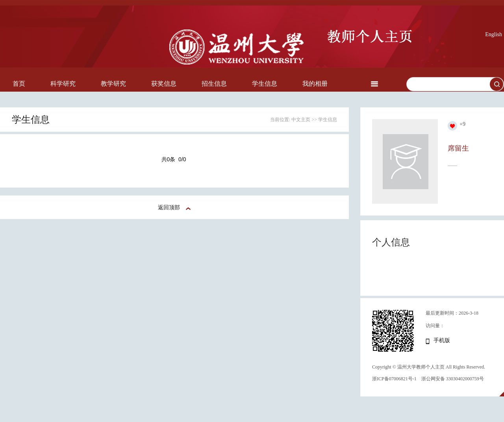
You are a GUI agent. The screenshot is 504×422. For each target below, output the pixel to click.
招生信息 (214, 84)
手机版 (442, 340)
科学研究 (63, 84)
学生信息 (265, 84)
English (494, 34)
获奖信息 (164, 84)
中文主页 (301, 120)
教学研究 (113, 84)
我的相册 (315, 84)
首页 (19, 84)
